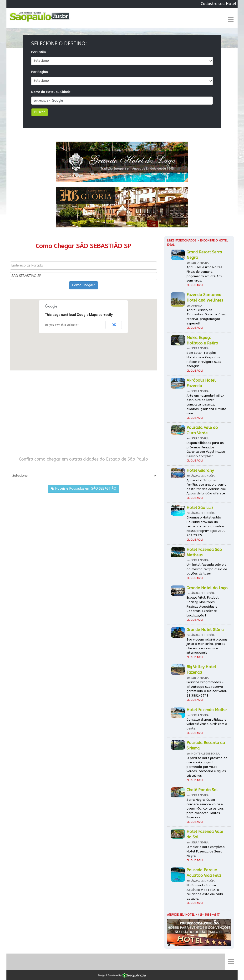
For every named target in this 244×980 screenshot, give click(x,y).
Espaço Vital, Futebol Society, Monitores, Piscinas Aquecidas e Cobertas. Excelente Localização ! (203, 606)
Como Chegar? (84, 285)
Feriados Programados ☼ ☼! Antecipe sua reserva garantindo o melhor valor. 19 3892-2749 (207, 689)
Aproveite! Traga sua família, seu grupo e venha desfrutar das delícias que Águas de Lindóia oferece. (206, 487)
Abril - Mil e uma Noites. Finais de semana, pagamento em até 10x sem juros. (205, 274)
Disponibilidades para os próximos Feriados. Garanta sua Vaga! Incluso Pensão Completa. (206, 449)
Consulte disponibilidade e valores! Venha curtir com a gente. (207, 724)
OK (114, 325)
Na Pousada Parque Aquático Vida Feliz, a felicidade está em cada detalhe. (205, 892)
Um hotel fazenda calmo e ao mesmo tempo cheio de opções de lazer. (207, 569)
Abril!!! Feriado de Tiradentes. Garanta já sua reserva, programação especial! (207, 317)
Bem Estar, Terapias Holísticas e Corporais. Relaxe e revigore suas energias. (204, 359)
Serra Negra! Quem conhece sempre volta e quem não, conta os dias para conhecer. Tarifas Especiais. (205, 808)
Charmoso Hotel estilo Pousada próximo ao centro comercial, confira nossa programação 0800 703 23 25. (206, 526)
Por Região (40, 72)
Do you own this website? (62, 325)
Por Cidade (18, 467)
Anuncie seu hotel (181, 915)
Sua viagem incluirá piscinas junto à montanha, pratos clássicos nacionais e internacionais (207, 646)
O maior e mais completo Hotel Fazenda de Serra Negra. (206, 851)
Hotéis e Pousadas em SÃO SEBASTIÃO (84, 489)
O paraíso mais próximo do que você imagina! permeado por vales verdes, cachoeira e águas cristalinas (207, 767)
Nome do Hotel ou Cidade (51, 92)
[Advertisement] (84, 413)
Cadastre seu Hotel (219, 4)
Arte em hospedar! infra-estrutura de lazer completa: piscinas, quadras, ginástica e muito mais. (206, 404)
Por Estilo (39, 52)
